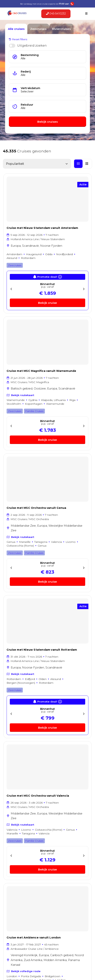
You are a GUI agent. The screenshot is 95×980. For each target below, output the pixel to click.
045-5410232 (56, 14)
